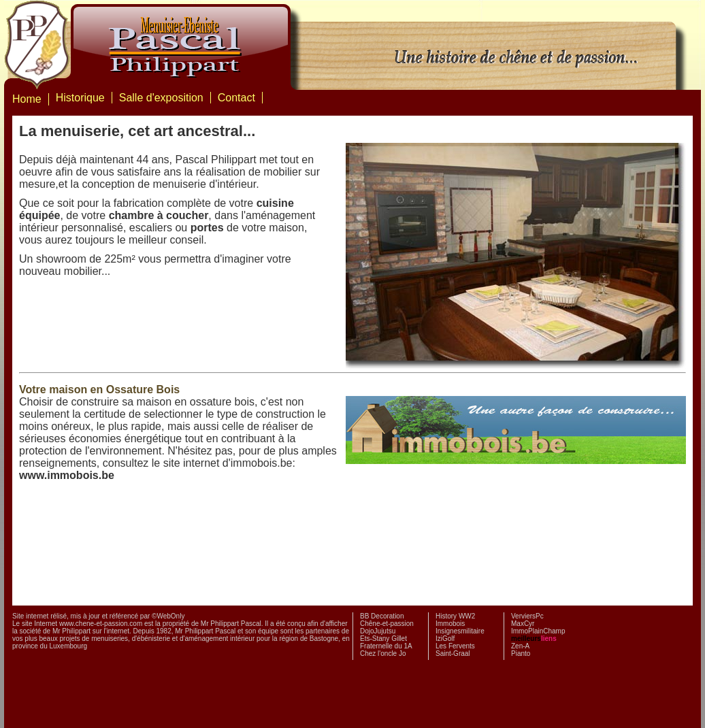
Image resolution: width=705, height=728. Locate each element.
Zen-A (520, 646)
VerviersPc (527, 616)
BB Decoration (382, 616)
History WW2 (455, 616)
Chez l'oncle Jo (383, 653)
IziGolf (445, 639)
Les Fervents (455, 646)
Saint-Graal (453, 653)
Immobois (450, 624)
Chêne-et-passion (387, 624)
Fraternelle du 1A (386, 646)
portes (207, 228)
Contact (236, 98)
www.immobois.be (67, 475)
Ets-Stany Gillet (383, 639)
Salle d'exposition (161, 98)
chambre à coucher (159, 215)
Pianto (521, 653)
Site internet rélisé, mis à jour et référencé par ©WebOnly (98, 616)
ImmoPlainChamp (538, 631)
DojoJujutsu (378, 631)
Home (27, 99)
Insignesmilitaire (460, 631)
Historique (80, 98)
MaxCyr (523, 624)
